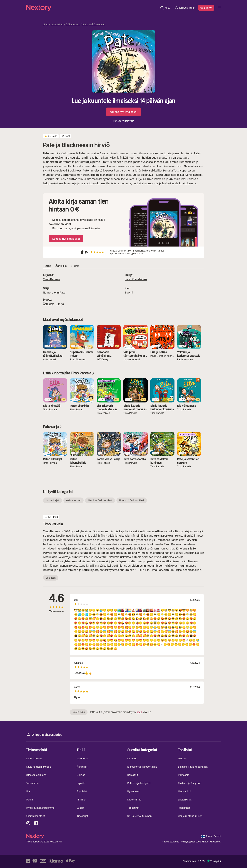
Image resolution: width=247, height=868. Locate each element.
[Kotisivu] (92, 8)
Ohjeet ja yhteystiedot (44, 734)
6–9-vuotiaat (73, 24)
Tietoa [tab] (47, 266)
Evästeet (216, 842)
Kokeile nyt (206, 8)
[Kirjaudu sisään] (185, 8)
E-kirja (60, 304)
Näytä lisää (79, 712)
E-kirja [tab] (75, 266)
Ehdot (206, 842)
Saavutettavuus (171, 842)
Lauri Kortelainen (136, 279)
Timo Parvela (51, 279)
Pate (62, 292)
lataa (139, 712)
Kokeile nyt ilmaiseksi (123, 112)
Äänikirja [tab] (61, 266)
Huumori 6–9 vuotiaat (132, 500)
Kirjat (46, 24)
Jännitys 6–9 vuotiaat (93, 24)
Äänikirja (49, 304)
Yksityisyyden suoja (191, 842)
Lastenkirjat (57, 24)
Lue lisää (51, 578)
